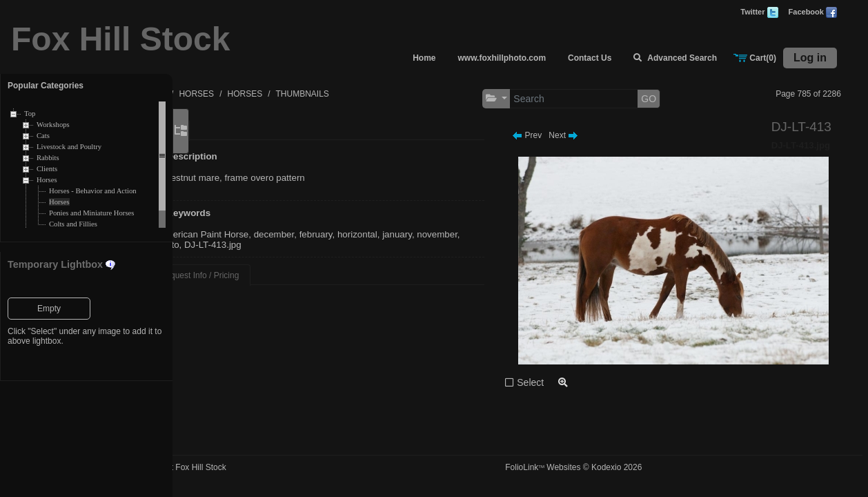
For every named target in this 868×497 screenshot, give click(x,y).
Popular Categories (46, 86)
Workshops (53, 125)
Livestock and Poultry (69, 147)
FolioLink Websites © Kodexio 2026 (606, 467)
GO (681, 99)
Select (563, 382)
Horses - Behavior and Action (93, 191)
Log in (810, 58)
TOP (226, 94)
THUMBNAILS (372, 94)
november (249, 245)
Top (30, 114)
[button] (529, 98)
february (385, 234)
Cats (43, 136)
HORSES (266, 94)
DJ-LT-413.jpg (327, 245)
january (467, 234)
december (343, 234)
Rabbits (48, 158)
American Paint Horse (273, 234)
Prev (559, 135)
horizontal (426, 234)
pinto (284, 245)
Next (596, 135)
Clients (47, 169)
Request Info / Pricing (269, 275)
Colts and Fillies (73, 224)
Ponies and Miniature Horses (91, 213)
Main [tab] (238, 130)
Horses (47, 180)
